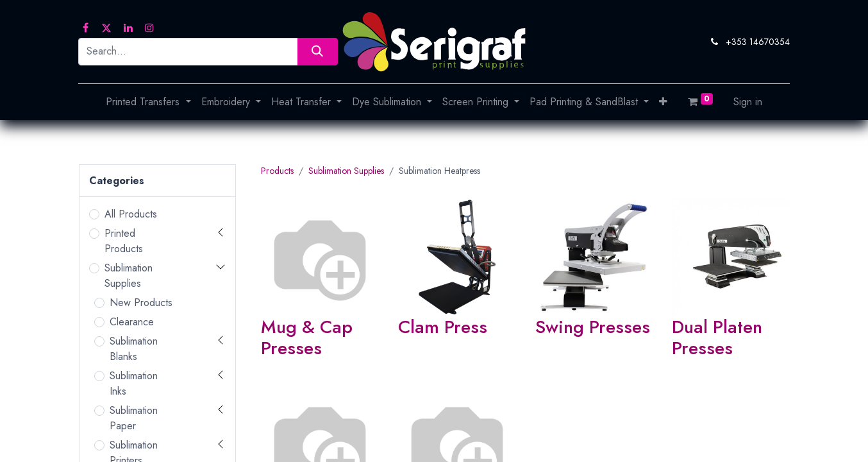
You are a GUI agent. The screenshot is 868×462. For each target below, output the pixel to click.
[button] (663, 102)
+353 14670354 (758, 42)
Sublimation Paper (134, 418)
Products (277, 171)
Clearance (132, 322)
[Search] (318, 52)
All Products (131, 214)
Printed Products (124, 241)
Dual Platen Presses (717, 338)
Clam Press (443, 327)
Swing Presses (593, 327)
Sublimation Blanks (134, 349)
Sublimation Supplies (129, 276)
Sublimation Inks (134, 383)
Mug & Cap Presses (307, 338)
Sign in (748, 102)
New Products (141, 303)
